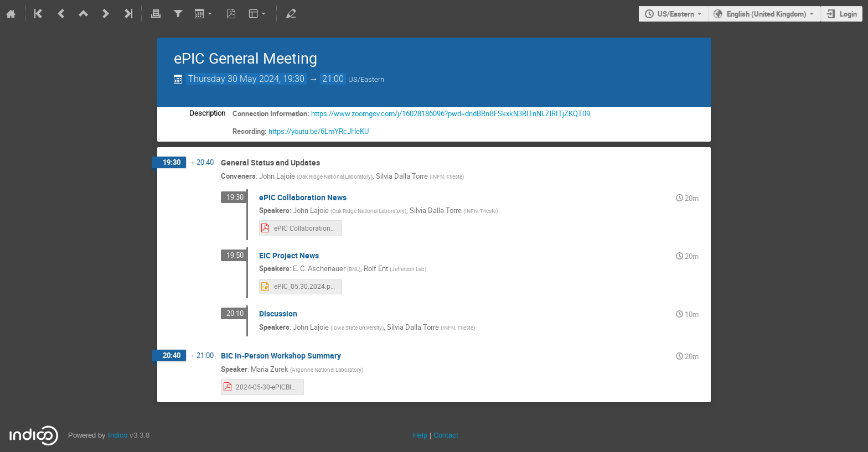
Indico (118, 435)
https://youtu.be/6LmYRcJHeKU (319, 131)
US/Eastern (676, 14)
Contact (446, 435)
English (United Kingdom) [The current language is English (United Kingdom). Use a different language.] (767, 14)
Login (848, 14)
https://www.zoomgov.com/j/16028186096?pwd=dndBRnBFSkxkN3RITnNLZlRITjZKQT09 (451, 113)
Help (420, 435)
